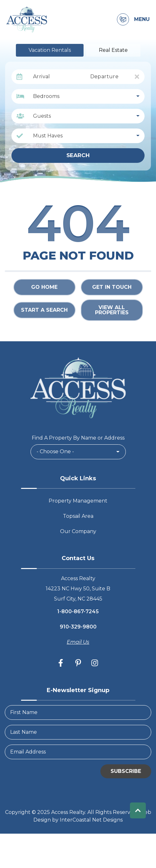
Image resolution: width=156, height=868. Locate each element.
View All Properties (112, 310)
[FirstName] (78, 712)
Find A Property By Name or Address (78, 438)
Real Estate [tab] (113, 50)
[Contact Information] (123, 19)
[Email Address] (78, 752)
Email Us (78, 642)
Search (78, 155)
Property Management (78, 501)
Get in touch (112, 287)
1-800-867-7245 (78, 611)
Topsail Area (78, 516)
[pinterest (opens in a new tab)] (78, 663)
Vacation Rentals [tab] (50, 50)
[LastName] (78, 732)
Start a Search (44, 310)
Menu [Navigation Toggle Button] (142, 19)
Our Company (78, 531)
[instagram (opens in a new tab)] (95, 663)
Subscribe (126, 771)
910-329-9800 (78, 627)
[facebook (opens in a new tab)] (62, 663)
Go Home (44, 287)
